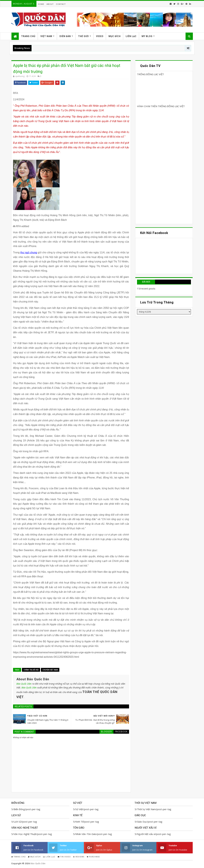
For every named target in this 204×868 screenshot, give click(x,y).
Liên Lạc (131, 36)
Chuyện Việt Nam (50, 670)
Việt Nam (46, 36)
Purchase (93, 857)
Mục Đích (115, 36)
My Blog (147, 36)
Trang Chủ (28, 36)
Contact (61, 4)
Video (100, 36)
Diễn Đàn (65, 36)
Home (41, 4)
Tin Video (64, 857)
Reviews (79, 857)
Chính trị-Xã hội (31, 670)
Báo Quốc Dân (24, 684)
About (50, 4)
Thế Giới (83, 36)
